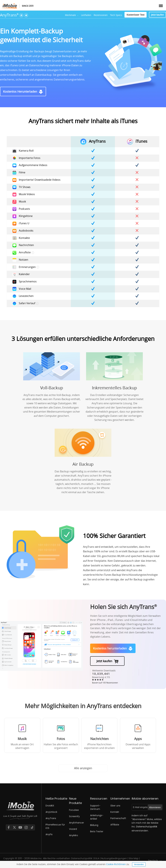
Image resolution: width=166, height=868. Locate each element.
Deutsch (153, 861)
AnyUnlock (51, 812)
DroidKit (50, 806)
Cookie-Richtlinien (116, 864)
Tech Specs (116, 15)
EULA (97, 858)
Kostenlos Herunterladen (20, 91)
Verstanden (139, 864)
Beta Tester (97, 831)
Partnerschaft (118, 818)
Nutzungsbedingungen (114, 858)
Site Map (134, 858)
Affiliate (115, 825)
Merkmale (70, 15)
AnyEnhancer (77, 823)
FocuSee (74, 810)
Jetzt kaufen (157, 15)
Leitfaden (86, 15)
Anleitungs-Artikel (97, 817)
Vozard (73, 829)
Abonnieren (155, 807)
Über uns (115, 806)
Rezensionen (101, 15)
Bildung (94, 825)
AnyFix (49, 834)
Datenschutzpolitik (147, 827)
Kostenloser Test (136, 15)
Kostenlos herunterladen (110, 648)
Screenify (74, 816)
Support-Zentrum (95, 807)
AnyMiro (74, 835)
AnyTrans (9, 15)
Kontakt (115, 812)
